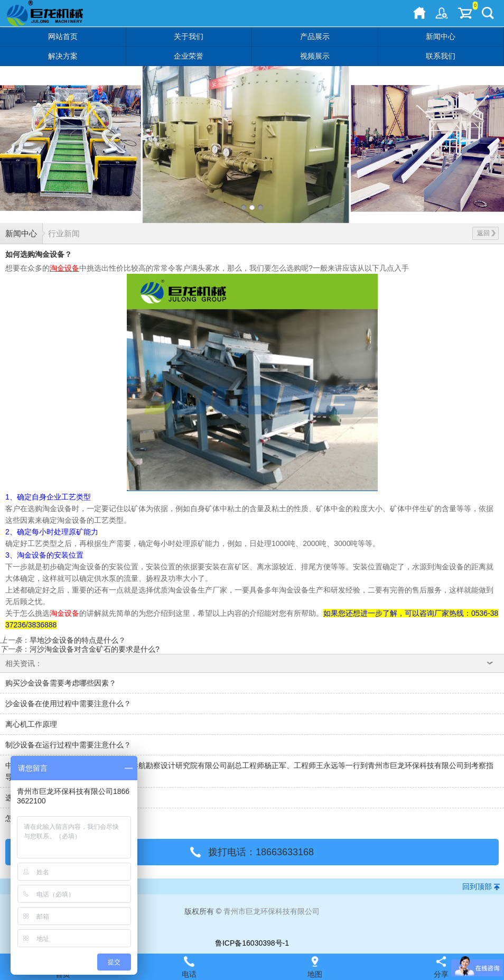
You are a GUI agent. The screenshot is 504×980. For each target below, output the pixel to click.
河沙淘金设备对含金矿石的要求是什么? (95, 649)
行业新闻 (64, 233)
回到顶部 (477, 886)
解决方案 (63, 56)
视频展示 (315, 56)
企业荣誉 (189, 56)
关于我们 (189, 36)
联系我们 (441, 56)
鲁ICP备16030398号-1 (252, 943)
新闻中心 (441, 36)
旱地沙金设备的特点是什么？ (78, 640)
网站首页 (63, 36)
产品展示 (315, 36)
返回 (486, 233)
